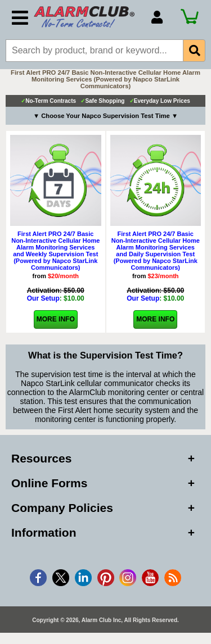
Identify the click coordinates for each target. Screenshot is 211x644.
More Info (56, 319)
